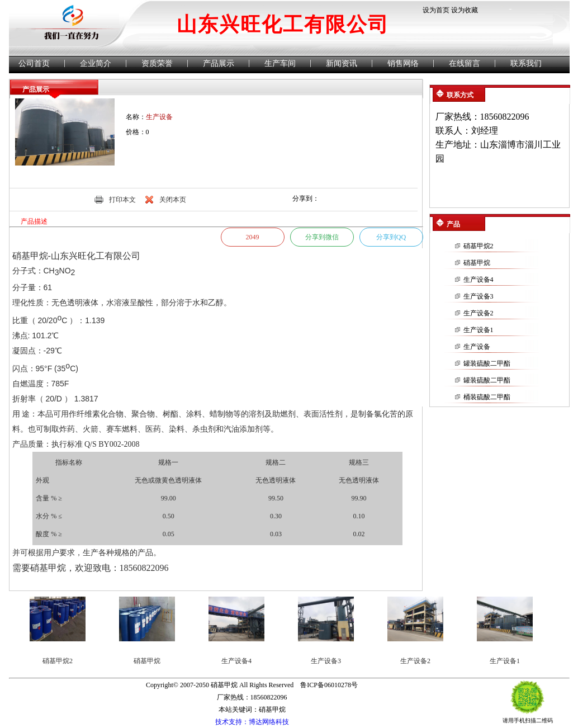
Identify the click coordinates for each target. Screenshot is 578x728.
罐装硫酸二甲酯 (487, 363)
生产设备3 (478, 296)
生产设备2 (478, 313)
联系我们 (526, 63)
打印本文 (122, 200)
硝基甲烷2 (478, 246)
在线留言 (465, 63)
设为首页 (436, 10)
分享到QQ (391, 237)
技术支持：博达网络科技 (252, 722)
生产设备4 (478, 280)
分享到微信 (322, 237)
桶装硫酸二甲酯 (487, 397)
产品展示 (219, 63)
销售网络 (403, 63)
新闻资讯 (342, 63)
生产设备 (477, 347)
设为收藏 (465, 10)
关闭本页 (173, 200)
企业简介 (96, 63)
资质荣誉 (157, 63)
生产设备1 (478, 330)
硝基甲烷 (477, 263)
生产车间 (280, 63)
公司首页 (34, 63)
